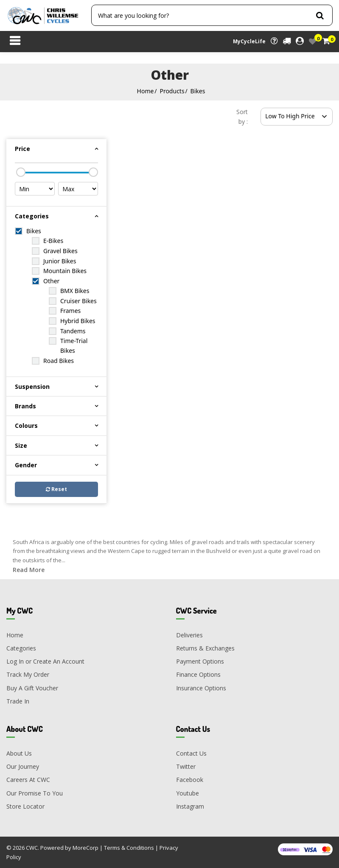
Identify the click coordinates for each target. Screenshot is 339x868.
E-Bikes (53, 241)
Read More (29, 570)
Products (172, 91)
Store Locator (25, 806)
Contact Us (191, 753)
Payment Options (200, 661)
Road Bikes (59, 361)
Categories (21, 648)
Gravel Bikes (60, 251)
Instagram (190, 806)
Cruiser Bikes (78, 301)
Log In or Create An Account (45, 661)
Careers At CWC (28, 780)
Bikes (198, 91)
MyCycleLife (249, 41)
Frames (70, 311)
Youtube (188, 793)
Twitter (186, 766)
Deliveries (189, 635)
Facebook (190, 780)
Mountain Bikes (65, 271)
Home (146, 91)
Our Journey (23, 766)
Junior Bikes (60, 261)
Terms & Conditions (129, 848)
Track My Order (28, 674)
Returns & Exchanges (205, 648)
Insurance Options (201, 688)
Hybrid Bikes (78, 321)
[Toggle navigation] (15, 42)
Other (51, 281)
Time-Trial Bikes (74, 346)
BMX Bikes (75, 291)
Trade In (18, 701)
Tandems (73, 331)
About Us (19, 753)
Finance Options (198, 674)
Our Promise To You (35, 793)
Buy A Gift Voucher (32, 688)
